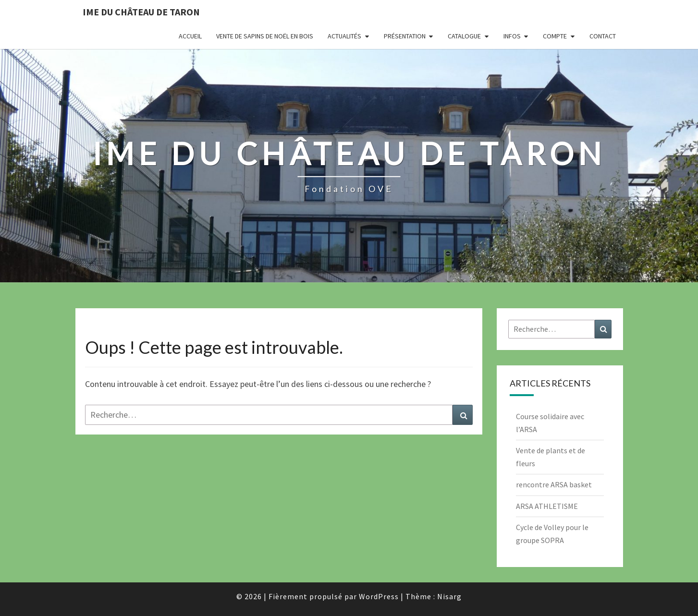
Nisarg (449, 596)
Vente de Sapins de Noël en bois (265, 36)
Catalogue (464, 36)
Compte (555, 36)
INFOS (512, 36)
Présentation (405, 36)
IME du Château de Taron (141, 12)
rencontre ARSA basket (554, 484)
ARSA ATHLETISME (547, 506)
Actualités (344, 36)
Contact (603, 36)
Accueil (190, 36)
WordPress (379, 596)
